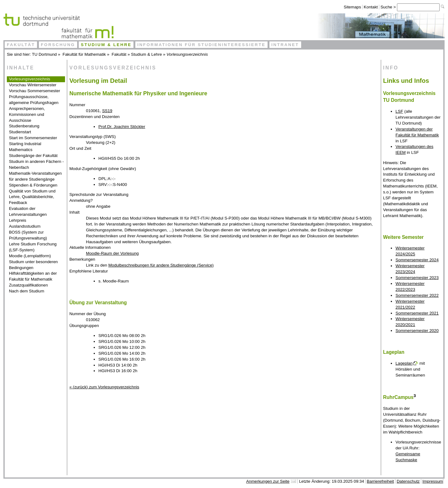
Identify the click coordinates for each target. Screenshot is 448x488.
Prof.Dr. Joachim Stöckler (122, 127)
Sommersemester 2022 (417, 295)
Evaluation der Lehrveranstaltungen (28, 211)
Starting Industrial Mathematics (25, 147)
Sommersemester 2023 (417, 278)
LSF (399, 111)
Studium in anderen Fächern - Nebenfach (36, 164)
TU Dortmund (44, 54)
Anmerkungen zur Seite (268, 481)
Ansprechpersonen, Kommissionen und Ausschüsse (27, 114)
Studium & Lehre (106, 45)
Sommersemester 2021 (417, 313)
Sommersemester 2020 (417, 331)
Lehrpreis (18, 220)
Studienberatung (24, 126)
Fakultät (21, 45)
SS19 (107, 111)
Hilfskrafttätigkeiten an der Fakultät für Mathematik (33, 276)
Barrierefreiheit (380, 481)
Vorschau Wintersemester (33, 85)
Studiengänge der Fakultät (33, 156)
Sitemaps (352, 7)
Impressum (433, 481)
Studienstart (20, 132)
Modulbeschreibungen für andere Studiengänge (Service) (161, 265)
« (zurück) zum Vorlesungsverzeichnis (104, 387)
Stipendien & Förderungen (33, 185)
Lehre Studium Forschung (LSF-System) (33, 247)
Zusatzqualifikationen (28, 285)
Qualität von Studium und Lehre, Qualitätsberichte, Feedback (32, 197)
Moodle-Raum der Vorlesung (112, 253)
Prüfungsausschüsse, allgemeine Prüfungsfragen (34, 100)
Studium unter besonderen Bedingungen (33, 265)
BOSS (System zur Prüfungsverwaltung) (28, 235)
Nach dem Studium (27, 291)
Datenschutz (408, 481)
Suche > (389, 7)
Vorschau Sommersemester (35, 91)
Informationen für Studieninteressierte (201, 45)
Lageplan (404, 363)
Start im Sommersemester (33, 138)
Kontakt (371, 7)
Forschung (58, 45)
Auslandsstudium (25, 226)
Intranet (285, 45)
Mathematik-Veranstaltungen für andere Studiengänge (35, 176)
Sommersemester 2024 (417, 260)
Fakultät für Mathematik (84, 54)
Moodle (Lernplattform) (30, 256)
